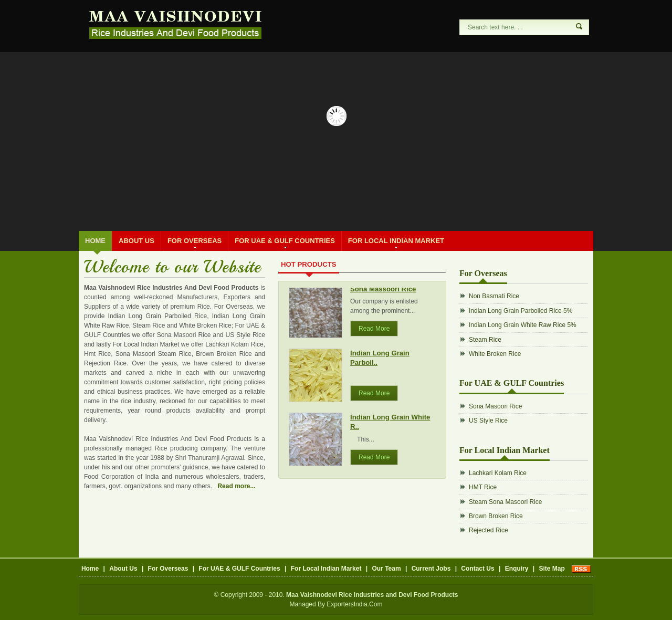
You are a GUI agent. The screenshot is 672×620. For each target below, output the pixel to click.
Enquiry (517, 569)
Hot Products (309, 264)
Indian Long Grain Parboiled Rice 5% (521, 311)
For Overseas (195, 243)
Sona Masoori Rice (495, 406)
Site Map (552, 569)
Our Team (386, 569)
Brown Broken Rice (496, 516)
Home (95, 241)
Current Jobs (431, 569)
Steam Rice (485, 340)
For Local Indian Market (396, 243)
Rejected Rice (489, 530)
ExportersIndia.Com (354, 604)
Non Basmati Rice (494, 296)
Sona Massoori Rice (383, 292)
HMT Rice (483, 487)
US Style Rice (488, 421)
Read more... (236, 486)
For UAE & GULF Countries (285, 243)
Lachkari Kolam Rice (498, 473)
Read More (374, 332)
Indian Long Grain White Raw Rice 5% (523, 325)
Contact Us (477, 569)
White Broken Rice (495, 354)
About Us (136, 241)
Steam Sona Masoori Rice (505, 502)
